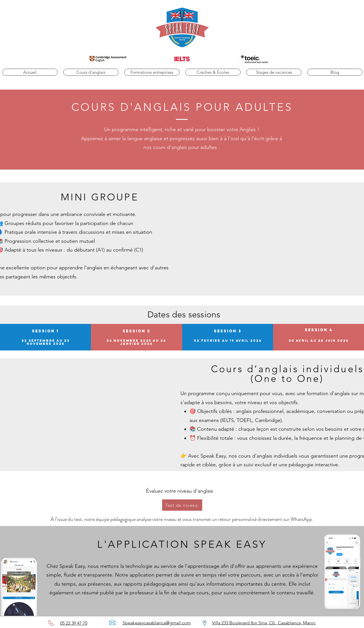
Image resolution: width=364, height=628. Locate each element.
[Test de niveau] (182, 505)
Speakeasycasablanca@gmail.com (157, 623)
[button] (91, 72)
